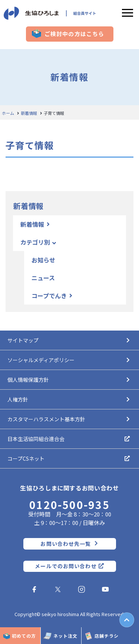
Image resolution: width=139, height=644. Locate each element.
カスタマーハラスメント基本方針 (46, 419)
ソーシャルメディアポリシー (41, 360)
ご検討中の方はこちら (75, 34)
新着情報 (29, 113)
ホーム (8, 113)
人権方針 (18, 399)
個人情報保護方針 (28, 380)
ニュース (43, 278)
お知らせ (43, 260)
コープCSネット (26, 458)
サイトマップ (23, 340)
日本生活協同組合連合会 (36, 439)
